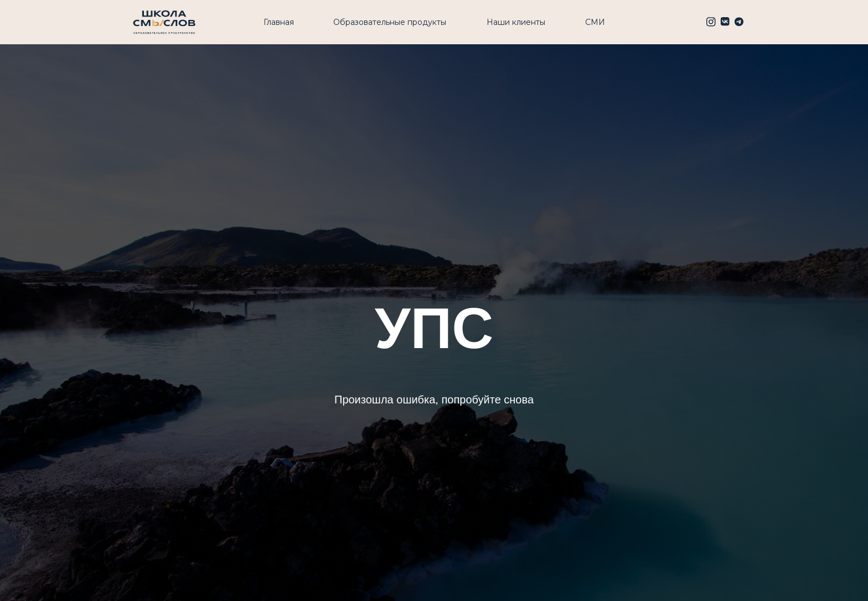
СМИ (595, 22)
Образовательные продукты (390, 22)
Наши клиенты (516, 22)
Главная (279, 22)
